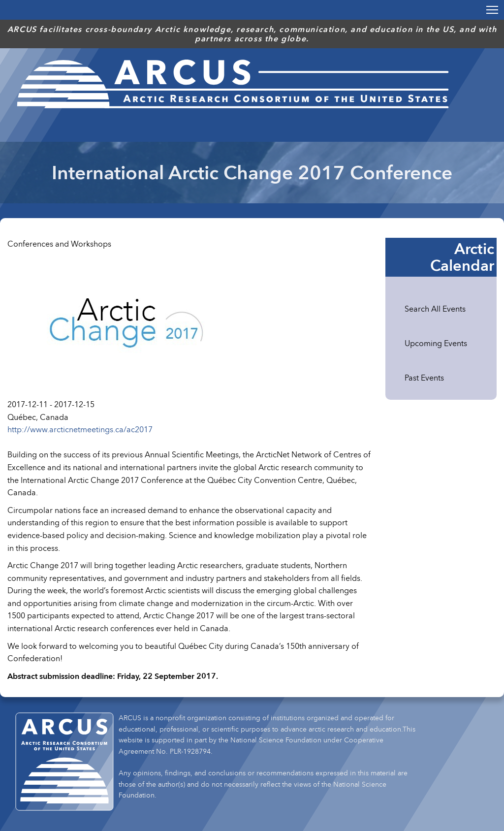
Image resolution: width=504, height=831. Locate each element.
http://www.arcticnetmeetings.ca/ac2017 (80, 429)
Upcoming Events (436, 343)
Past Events (424, 378)
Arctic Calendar (462, 257)
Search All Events (435, 309)
